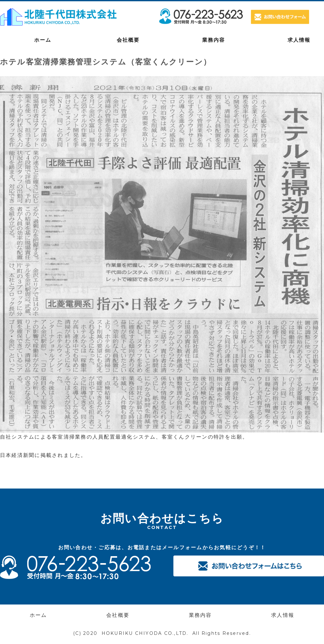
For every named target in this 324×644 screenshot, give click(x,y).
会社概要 (128, 40)
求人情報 (283, 615)
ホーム (43, 40)
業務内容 (214, 40)
